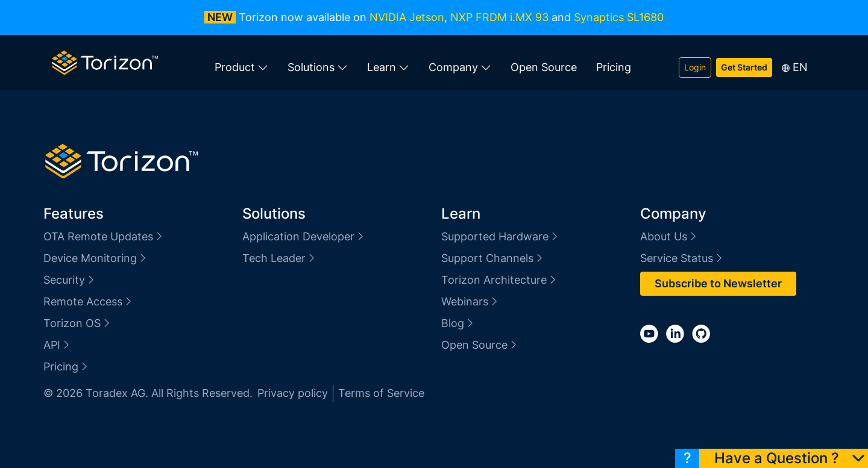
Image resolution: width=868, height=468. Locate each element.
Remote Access (88, 301)
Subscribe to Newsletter (718, 283)
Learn (388, 67)
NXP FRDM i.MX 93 (499, 17)
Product (241, 67)
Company (460, 67)
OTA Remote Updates (104, 236)
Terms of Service (381, 393)
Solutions (318, 67)
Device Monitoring (96, 258)
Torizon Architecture (499, 280)
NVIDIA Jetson (407, 17)
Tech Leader (279, 258)
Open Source (544, 67)
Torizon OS (77, 323)
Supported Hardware (500, 236)
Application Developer (304, 236)
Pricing (614, 67)
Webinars (470, 301)
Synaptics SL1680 (619, 17)
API (57, 345)
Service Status (682, 258)
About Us (669, 236)
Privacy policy (293, 393)
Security (70, 280)
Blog (458, 323)
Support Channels (493, 258)
